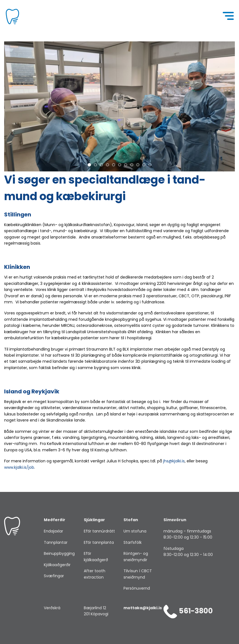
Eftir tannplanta (99, 542)
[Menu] (229, 17)
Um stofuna (135, 531)
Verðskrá (52, 608)
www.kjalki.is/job (19, 467)
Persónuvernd (137, 588)
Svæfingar (54, 576)
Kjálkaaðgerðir (57, 565)
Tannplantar (56, 542)
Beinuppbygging (59, 553)
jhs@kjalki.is (174, 461)
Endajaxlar (53, 531)
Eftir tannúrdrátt (99, 531)
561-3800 (188, 611)
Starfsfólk (133, 542)
